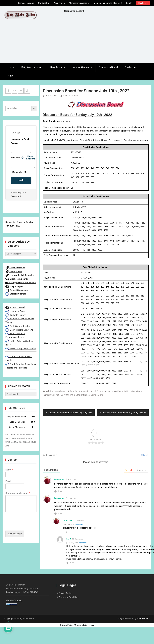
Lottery (107, 391)
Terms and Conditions (69, 597)
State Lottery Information (136, 140)
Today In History (15, 315)
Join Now (15, 193)
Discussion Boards (17, 279)
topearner (79, 524)
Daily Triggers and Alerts (19, 330)
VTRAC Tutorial (15, 307)
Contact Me (44, 3)
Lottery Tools (55, 67)
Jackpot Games (80, 67)
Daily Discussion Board (55, 391)
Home (11, 67)
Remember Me (19, 172)
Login (144, 455)
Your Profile (59, 3)
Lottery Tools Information (20, 275)
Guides (129, 67)
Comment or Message (18, 493)
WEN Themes (143, 619)
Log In (129, 3)
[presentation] (27, 526)
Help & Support (15, 286)
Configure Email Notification (21, 283)
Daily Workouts (29, 67)
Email (9, 481)
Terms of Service (26, 3)
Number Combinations (53, 395)
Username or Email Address (20, 141)
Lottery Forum (117, 391)
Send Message (15, 534)
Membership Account (79, 3)
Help (10, 76)
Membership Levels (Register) (108, 3)
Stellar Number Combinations (90, 395)
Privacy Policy (65, 593)
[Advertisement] (107, 38)
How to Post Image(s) (112, 140)
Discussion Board (108, 67)
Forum (100, 391)
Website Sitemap (16, 294)
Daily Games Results (18, 326)
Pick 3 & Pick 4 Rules (90, 140)
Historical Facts (15, 311)
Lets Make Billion (71, 96)
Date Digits (75, 391)
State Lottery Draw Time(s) (21, 348)
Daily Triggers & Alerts (68, 140)
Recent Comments (17, 290)
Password (15, 158)
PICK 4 (73, 395)
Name (9, 470)
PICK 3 (67, 395)
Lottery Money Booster (134, 391)
